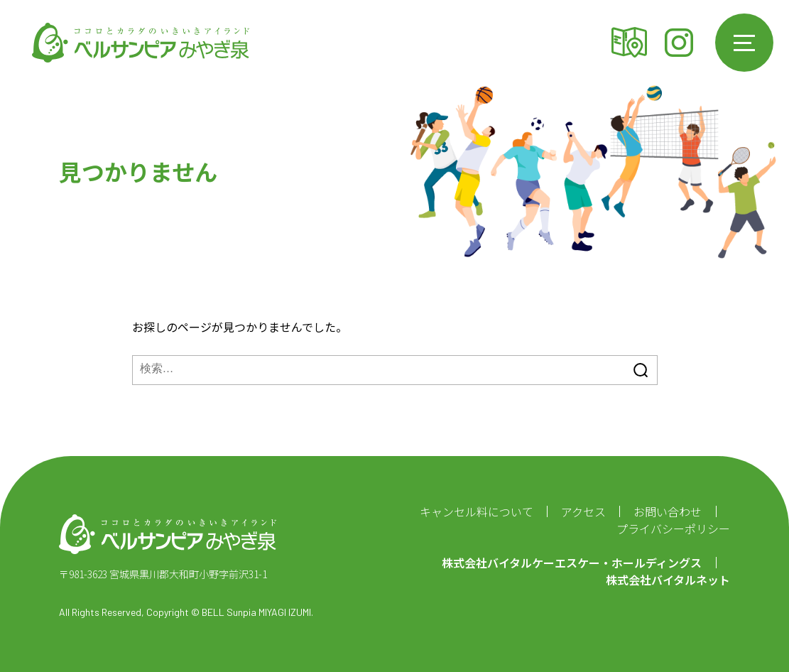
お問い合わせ (668, 511)
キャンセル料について (477, 511)
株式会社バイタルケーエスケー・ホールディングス (572, 563)
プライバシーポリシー (673, 529)
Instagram (679, 43)
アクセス (629, 43)
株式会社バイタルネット (668, 580)
